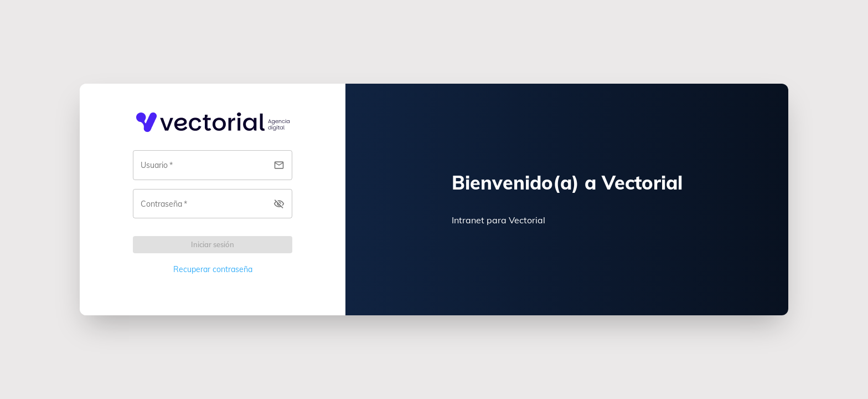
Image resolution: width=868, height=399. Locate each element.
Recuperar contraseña (213, 269)
